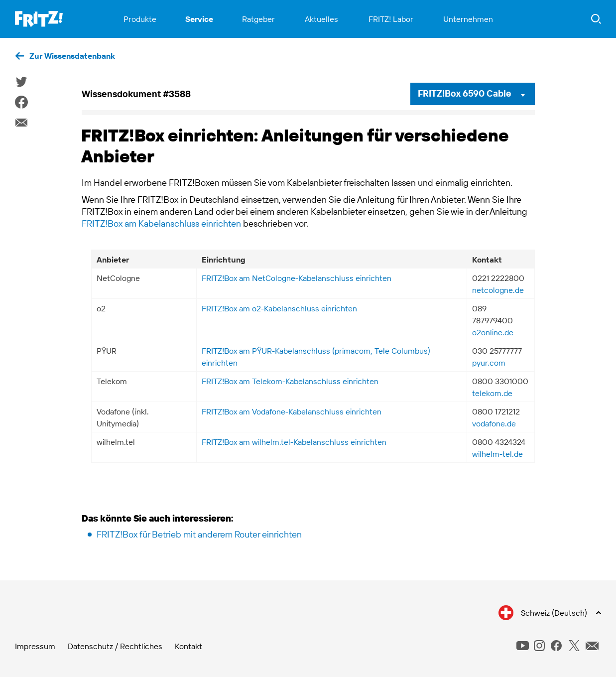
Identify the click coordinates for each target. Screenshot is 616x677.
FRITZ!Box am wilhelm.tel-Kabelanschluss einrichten (294, 442)
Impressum (35, 646)
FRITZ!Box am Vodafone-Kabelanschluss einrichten (292, 411)
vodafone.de (494, 423)
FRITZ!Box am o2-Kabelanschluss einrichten (279, 308)
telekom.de (492, 393)
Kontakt (188, 646)
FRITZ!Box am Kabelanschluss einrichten (161, 223)
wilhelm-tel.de (497, 454)
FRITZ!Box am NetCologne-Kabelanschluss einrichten (297, 278)
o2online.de (493, 332)
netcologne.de (498, 290)
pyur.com (489, 363)
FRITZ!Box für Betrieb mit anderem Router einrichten (199, 534)
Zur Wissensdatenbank (72, 56)
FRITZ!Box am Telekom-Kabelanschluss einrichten (290, 381)
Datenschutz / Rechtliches (115, 646)
